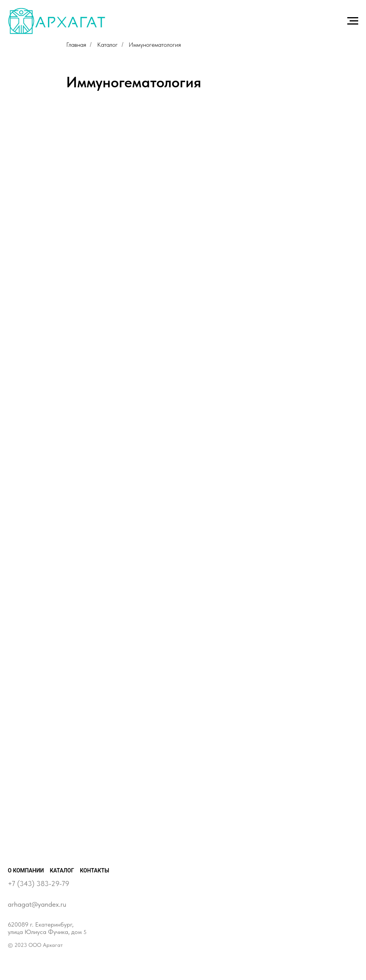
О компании (26, 870)
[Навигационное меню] (353, 21)
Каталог (107, 45)
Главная (76, 45)
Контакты (95, 870)
